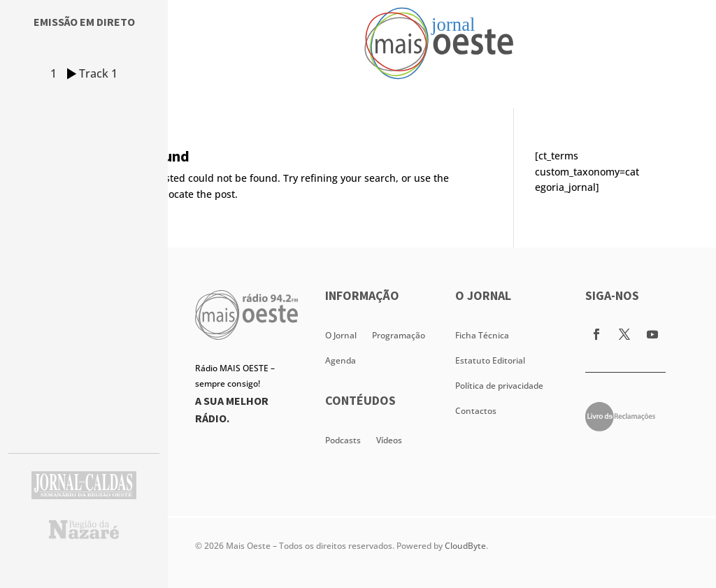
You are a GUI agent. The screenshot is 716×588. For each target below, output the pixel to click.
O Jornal (341, 335)
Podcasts (343, 440)
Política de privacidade (499, 386)
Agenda (341, 360)
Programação (399, 335)
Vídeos (389, 440)
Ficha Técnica (482, 335)
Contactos (476, 411)
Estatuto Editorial (490, 360)
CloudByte (465, 546)
